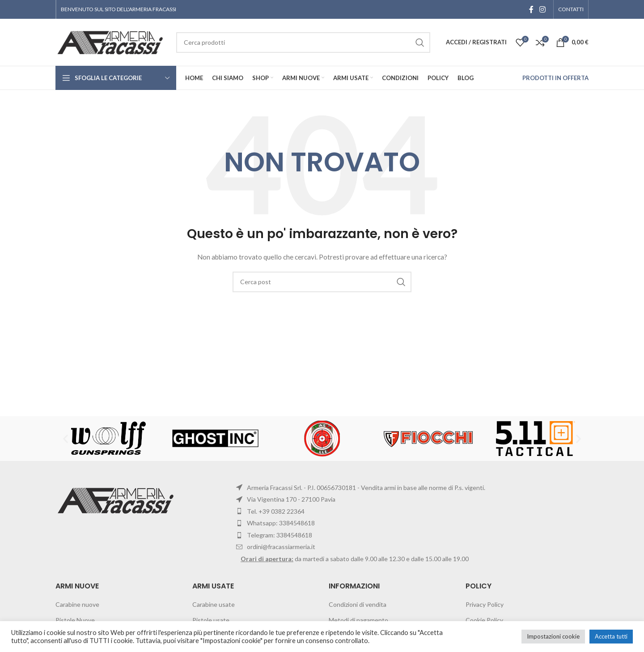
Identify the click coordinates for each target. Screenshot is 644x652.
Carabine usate (214, 604)
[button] (66, 438)
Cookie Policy (484, 620)
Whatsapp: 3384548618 (281, 523)
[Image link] (117, 500)
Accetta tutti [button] (611, 636)
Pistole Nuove (75, 620)
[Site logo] (111, 41)
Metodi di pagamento (358, 620)
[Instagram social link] (543, 9)
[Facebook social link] (531, 9)
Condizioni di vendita (358, 604)
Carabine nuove (77, 604)
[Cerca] (322, 282)
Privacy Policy (485, 604)
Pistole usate (211, 620)
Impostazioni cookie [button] (553, 636)
